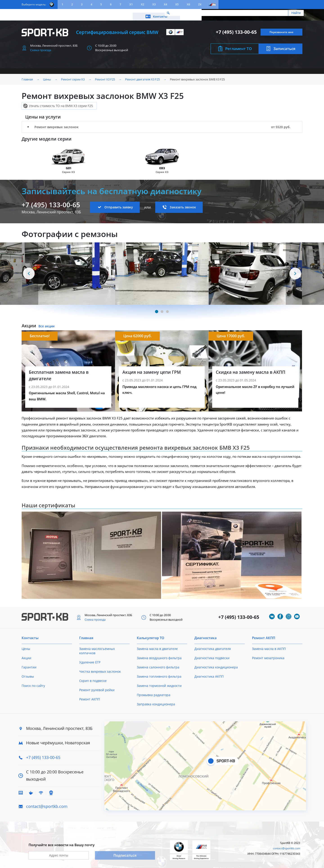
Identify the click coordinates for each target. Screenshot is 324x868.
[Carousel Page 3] (167, 308)
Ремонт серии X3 (73, 76)
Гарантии (29, 664)
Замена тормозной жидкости (159, 682)
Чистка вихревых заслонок (100, 668)
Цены (47, 13)
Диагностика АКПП (209, 673)
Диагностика (206, 635)
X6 (188, 4)
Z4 (200, 4)
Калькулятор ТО (88, 13)
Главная (27, 76)
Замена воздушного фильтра (159, 655)
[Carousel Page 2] (162, 308)
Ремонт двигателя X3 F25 (142, 76)
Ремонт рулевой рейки (97, 687)
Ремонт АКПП (90, 696)
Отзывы (28, 673)
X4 (165, 4)
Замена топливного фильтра (159, 673)
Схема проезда (41, 47)
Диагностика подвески (212, 655)
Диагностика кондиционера (216, 664)
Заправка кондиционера (156, 701)
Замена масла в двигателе (157, 646)
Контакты (282, 13)
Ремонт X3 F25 (105, 76)
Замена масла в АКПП (269, 646)
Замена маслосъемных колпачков (97, 648)
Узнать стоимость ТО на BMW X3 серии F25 (61, 103)
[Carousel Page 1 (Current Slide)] (157, 308)
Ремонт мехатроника (268, 655)
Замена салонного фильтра (158, 664)
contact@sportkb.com (47, 803)
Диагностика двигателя (213, 646)
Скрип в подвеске (93, 678)
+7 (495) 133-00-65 (236, 29)
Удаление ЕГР (90, 659)
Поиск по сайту (33, 682)
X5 (177, 4)
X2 (143, 4)
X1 (131, 4)
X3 (154, 4)
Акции (63, 13)
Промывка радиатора (154, 692)
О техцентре (118, 13)
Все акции (46, 323)
